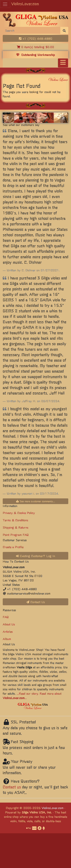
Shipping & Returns (16, 527)
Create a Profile (13, 547)
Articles (8, 631)
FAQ (6, 617)
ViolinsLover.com (25, 4)
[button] (8, 118)
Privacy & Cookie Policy (19, 513)
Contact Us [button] (36, 602)
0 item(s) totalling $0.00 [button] (35, 47)
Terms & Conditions (15, 520)
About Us (9, 624)
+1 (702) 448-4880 (36, 38)
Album (7, 639)
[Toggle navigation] (63, 63)
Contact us (12, 787)
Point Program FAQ (16, 535)
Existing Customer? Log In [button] (35, 556)
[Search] (32, 30)
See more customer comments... (36, 501)
